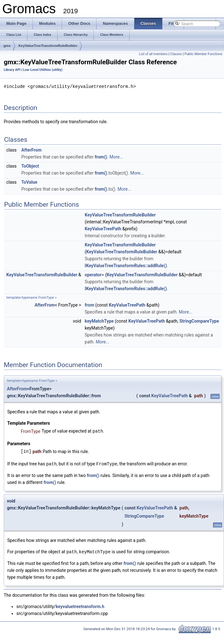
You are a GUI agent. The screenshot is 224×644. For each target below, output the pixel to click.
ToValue (29, 182)
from (89, 305)
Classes (176, 54)
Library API (12, 70)
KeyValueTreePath (103, 228)
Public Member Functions (203, 54)
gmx (7, 46)
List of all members (153, 54)
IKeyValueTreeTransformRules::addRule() (126, 265)
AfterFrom (31, 150)
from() (101, 157)
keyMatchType (99, 321)
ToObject (30, 166)
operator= (94, 274)
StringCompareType (199, 321)
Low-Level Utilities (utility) (43, 70)
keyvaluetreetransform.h (80, 605)
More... (116, 157)
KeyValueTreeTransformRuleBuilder (48, 46)
